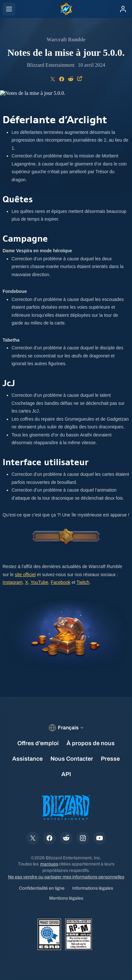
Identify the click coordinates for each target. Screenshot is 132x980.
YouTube (39, 582)
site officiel (25, 575)
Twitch (83, 582)
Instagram (13, 582)
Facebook (61, 582)
